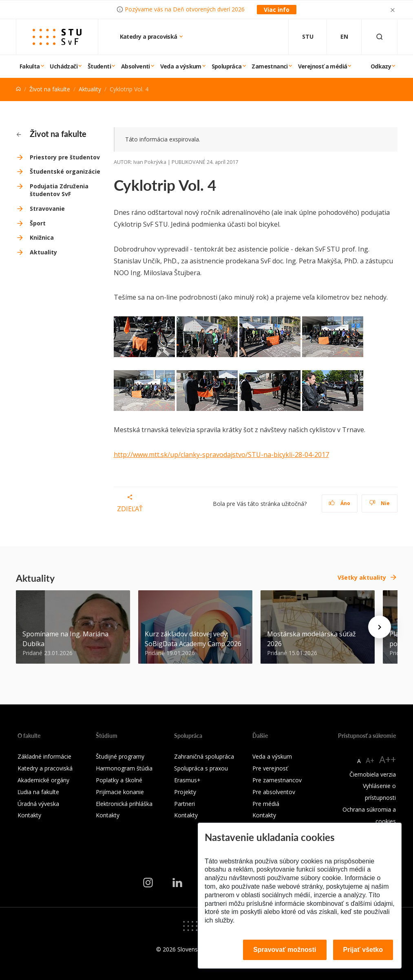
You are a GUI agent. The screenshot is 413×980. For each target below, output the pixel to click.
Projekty (185, 792)
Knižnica (42, 237)
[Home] (18, 89)
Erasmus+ (187, 780)
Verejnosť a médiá (323, 66)
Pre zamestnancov (277, 780)
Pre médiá (266, 804)
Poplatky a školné (119, 780)
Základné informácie (44, 756)
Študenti (99, 66)
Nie (379, 503)
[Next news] (380, 627)
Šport (38, 223)
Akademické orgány (43, 780)
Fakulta (30, 66)
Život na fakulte (50, 89)
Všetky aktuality (362, 577)
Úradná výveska (38, 804)
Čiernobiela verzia (373, 774)
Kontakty (29, 815)
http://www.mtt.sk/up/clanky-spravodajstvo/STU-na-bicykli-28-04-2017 (221, 455)
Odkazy (381, 66)
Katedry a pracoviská (149, 36)
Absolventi (136, 66)
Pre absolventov (274, 792)
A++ (388, 759)
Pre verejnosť (270, 768)
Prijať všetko (363, 950)
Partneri (184, 804)
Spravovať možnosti (285, 950)
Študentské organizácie (65, 171)
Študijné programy (120, 756)
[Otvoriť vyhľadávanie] (380, 37)
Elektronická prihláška (124, 804)
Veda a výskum (181, 66)
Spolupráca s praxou (201, 768)
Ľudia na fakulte (38, 792)
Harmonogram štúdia (124, 768)
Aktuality (90, 89)
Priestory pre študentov (65, 157)
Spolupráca (227, 66)
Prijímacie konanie (120, 792)
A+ (370, 760)
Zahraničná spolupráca (204, 756)
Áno (339, 503)
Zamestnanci (269, 66)
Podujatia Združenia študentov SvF (59, 190)
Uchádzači (64, 66)
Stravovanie (47, 209)
